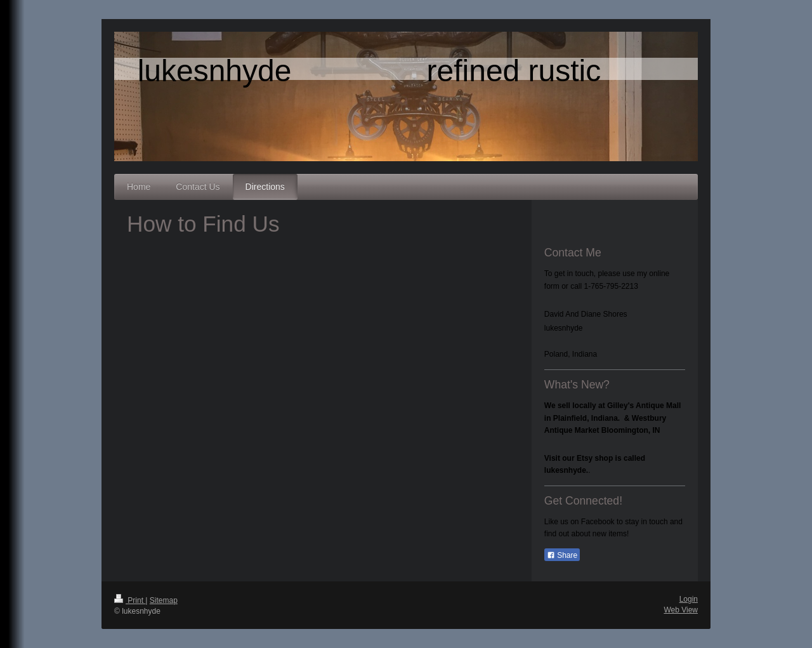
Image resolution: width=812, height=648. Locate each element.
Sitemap (164, 600)
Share (562, 555)
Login (689, 599)
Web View (681, 610)
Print (130, 600)
